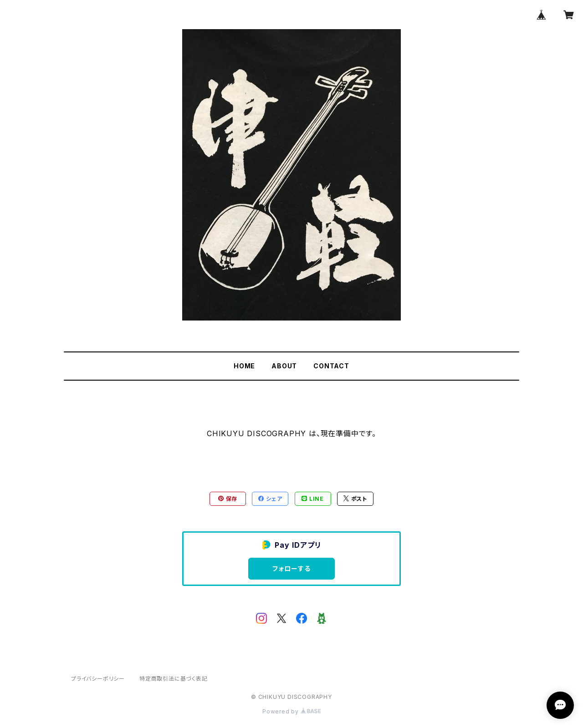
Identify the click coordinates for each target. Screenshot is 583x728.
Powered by (291, 711)
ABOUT (284, 366)
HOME (244, 366)
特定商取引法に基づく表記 (174, 679)
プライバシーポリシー (98, 679)
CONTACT (331, 366)
